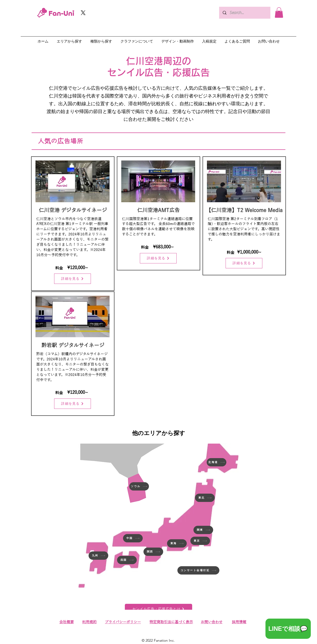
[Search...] (244, 13)
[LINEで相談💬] (288, 629)
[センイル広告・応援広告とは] (159, 609)
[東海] (177, 543)
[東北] (205, 498)
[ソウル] (139, 486)
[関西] (153, 552)
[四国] (127, 560)
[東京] (200, 541)
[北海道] (217, 462)
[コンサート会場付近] (198, 570)
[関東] (203, 530)
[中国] (133, 538)
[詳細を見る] (73, 279)
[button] (279, 13)
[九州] (98, 556)
